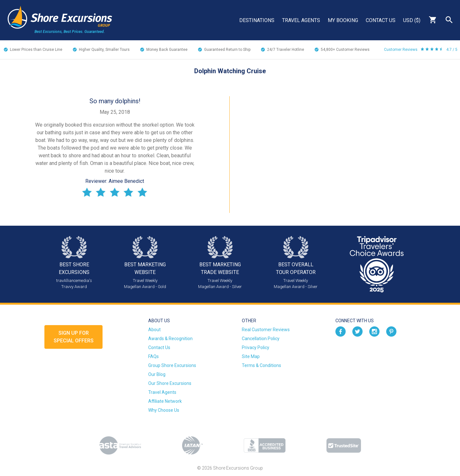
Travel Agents (301, 20)
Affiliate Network (165, 401)
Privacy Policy (256, 347)
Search (449, 20)
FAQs (153, 356)
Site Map (251, 356)
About (154, 330)
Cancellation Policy (261, 339)
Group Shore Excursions (172, 365)
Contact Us (381, 20)
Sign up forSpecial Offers (74, 337)
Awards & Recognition (170, 339)
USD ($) (412, 20)
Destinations (257, 20)
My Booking (343, 20)
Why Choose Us (164, 410)
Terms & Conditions (261, 365)
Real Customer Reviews (266, 330)
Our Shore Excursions (170, 383)
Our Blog (157, 374)
